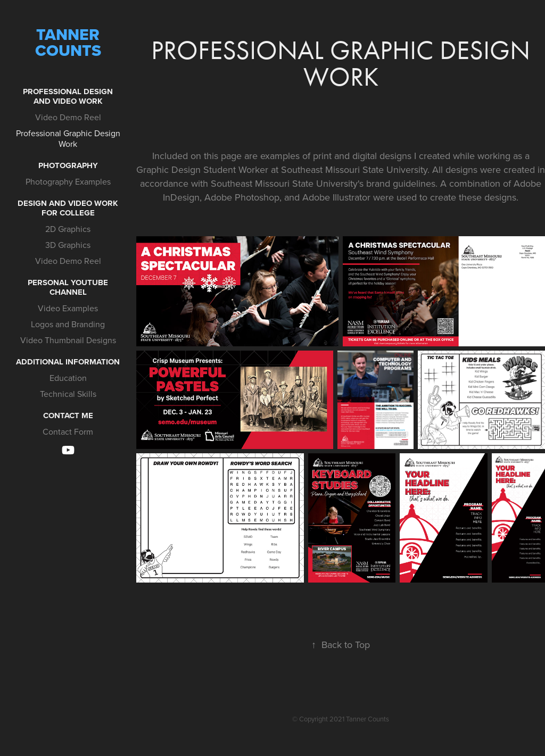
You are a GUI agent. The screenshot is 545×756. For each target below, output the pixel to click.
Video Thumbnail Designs (68, 340)
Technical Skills (68, 394)
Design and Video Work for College (68, 208)
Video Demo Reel (68, 117)
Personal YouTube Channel (68, 287)
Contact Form (68, 431)
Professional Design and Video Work (68, 96)
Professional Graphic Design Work (68, 138)
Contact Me (68, 416)
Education (68, 378)
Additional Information (68, 362)
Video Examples (68, 308)
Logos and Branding (68, 324)
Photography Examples (68, 181)
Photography (68, 165)
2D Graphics (68, 229)
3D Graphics (68, 245)
